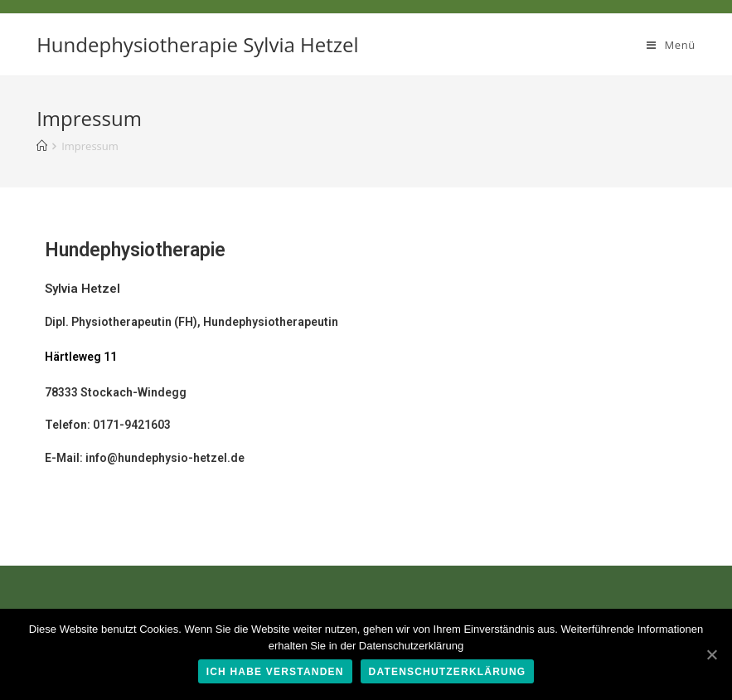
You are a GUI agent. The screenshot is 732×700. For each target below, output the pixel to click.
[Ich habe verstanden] (711, 654)
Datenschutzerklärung (448, 672)
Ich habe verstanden (275, 672)
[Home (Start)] (42, 146)
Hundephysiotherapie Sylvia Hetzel (197, 44)
